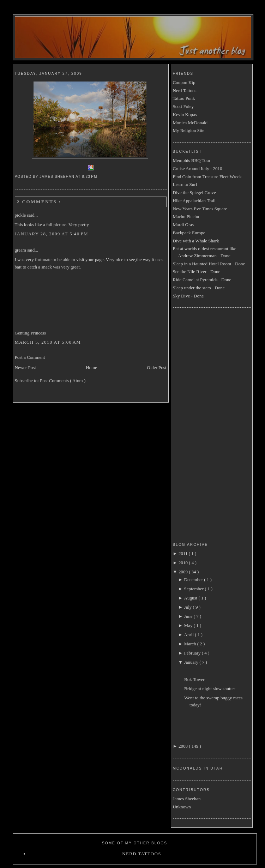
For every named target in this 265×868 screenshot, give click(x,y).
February (193, 653)
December (194, 580)
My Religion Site (189, 130)
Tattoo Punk (184, 98)
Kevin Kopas (185, 114)
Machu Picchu (186, 216)
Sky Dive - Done (188, 296)
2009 (184, 572)
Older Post (156, 367)
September (195, 589)
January (192, 662)
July (189, 607)
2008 (184, 746)
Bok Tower (194, 679)
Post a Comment (30, 357)
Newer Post (25, 367)
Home (91, 367)
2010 (184, 563)
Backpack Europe (189, 233)
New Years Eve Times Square (200, 209)
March (191, 644)
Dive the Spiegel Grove (194, 192)
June (189, 616)
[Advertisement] (201, 420)
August (191, 598)
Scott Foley (183, 106)
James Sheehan (187, 799)
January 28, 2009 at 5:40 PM (52, 234)
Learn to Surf (185, 184)
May (189, 625)
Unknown (182, 807)
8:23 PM (90, 177)
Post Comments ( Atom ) (63, 381)
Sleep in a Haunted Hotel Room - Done (209, 264)
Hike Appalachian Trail (194, 201)
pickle (21, 215)
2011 (184, 553)
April (190, 635)
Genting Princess (30, 333)
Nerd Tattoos (185, 91)
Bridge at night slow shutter (210, 689)
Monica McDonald (190, 123)
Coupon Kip (184, 82)
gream (21, 250)
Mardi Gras (183, 225)
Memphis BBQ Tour (192, 160)
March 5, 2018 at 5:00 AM (48, 342)
